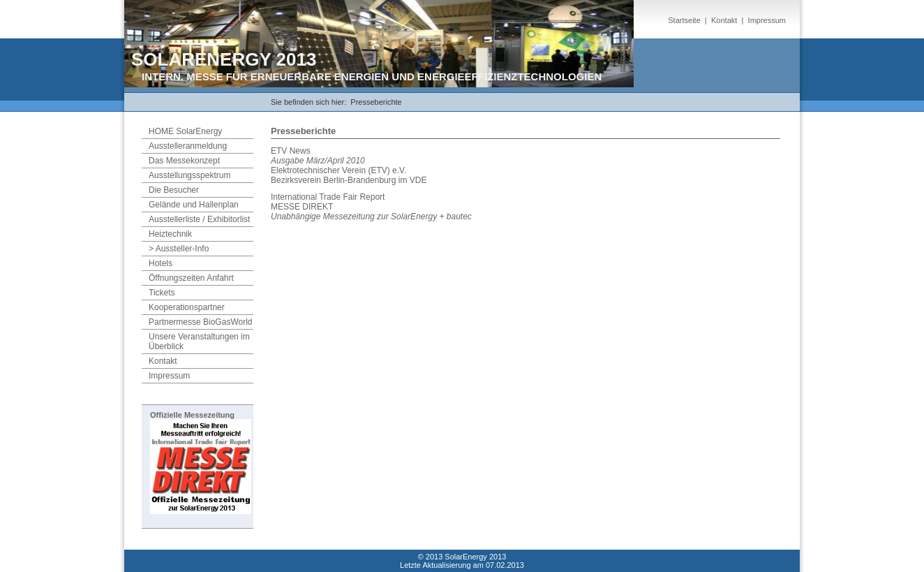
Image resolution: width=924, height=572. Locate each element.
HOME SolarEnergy (185, 131)
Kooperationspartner (187, 307)
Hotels (161, 263)
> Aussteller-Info (179, 249)
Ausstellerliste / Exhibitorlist (199, 219)
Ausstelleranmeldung (188, 146)
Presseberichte (376, 102)
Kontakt (724, 20)
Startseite (684, 20)
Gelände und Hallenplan (194, 205)
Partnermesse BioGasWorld (201, 322)
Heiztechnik (170, 234)
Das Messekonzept (184, 161)
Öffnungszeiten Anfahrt (191, 278)
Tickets (162, 293)
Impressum (767, 20)
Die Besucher (174, 190)
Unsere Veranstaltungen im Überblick (199, 342)
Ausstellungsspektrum (189, 175)
